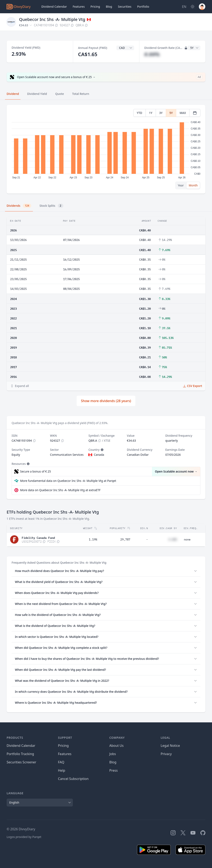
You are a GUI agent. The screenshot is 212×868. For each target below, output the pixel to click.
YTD (140, 113)
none (187, 539)
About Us (116, 746)
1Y (151, 113)
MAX (183, 113)
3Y (161, 113)
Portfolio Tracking (20, 754)
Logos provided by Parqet (24, 837)
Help (62, 770)
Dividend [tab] (13, 94)
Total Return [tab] (81, 94)
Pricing (95, 7)
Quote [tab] (60, 94)
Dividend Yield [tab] (37, 94)
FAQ (61, 762)
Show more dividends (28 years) (106, 401)
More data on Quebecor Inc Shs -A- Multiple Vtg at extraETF (60, 490)
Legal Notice (170, 746)
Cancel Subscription (73, 779)
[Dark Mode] (193, 7)
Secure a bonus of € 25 (36, 471)
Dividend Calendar (54, 7)
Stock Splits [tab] (51, 206)
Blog (113, 762)
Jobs (113, 754)
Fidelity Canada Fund (38, 537)
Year (181, 185)
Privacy (166, 754)
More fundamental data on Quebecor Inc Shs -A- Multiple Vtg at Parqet (68, 481)
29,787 (125, 539)
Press (113, 770)
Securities (125, 7)
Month (193, 185)
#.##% (152, 54)
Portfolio (143, 7)
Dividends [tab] (19, 206)
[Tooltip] (102, 450)
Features (79, 7)
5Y (171, 113)
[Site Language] (184, 7)
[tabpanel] (106, 149)
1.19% (93, 539)
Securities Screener (21, 762)
